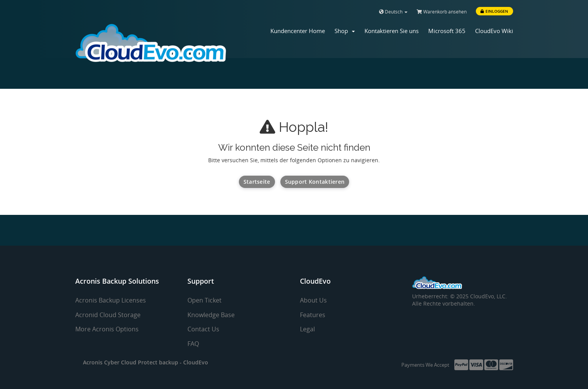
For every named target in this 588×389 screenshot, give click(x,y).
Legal (307, 329)
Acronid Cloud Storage (108, 315)
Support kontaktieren (315, 182)
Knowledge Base (211, 315)
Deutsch (393, 12)
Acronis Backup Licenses (111, 300)
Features (313, 315)
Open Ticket (205, 300)
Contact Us (203, 329)
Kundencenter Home (298, 31)
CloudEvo (196, 362)
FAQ (193, 344)
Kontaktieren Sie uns (392, 31)
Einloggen (494, 11)
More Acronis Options (107, 329)
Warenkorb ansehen (442, 12)
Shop (345, 31)
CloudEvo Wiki (494, 31)
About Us (313, 300)
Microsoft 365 (447, 31)
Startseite (257, 182)
